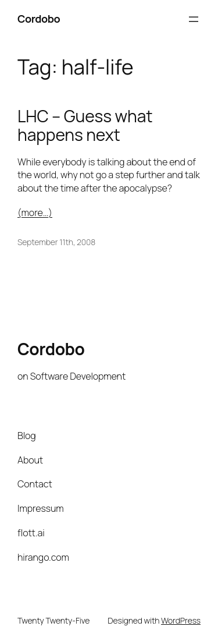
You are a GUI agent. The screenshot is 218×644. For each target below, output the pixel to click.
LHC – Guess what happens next (85, 125)
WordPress (181, 620)
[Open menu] (194, 19)
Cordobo (39, 19)
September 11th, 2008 (56, 242)
